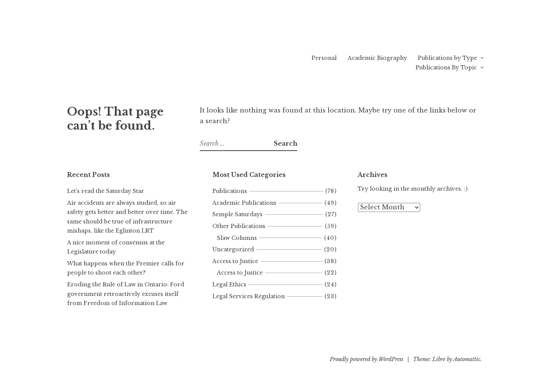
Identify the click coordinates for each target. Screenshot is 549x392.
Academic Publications (244, 203)
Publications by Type (447, 58)
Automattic (467, 359)
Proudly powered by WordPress (367, 359)
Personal (324, 58)
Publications (230, 191)
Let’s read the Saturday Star (106, 191)
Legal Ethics (229, 284)
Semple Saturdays (238, 214)
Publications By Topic (446, 67)
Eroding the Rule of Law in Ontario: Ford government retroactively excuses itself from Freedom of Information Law (126, 294)
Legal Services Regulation (249, 296)
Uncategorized (233, 249)
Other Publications (239, 226)
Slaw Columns (237, 238)
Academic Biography (377, 58)
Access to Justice (235, 261)
